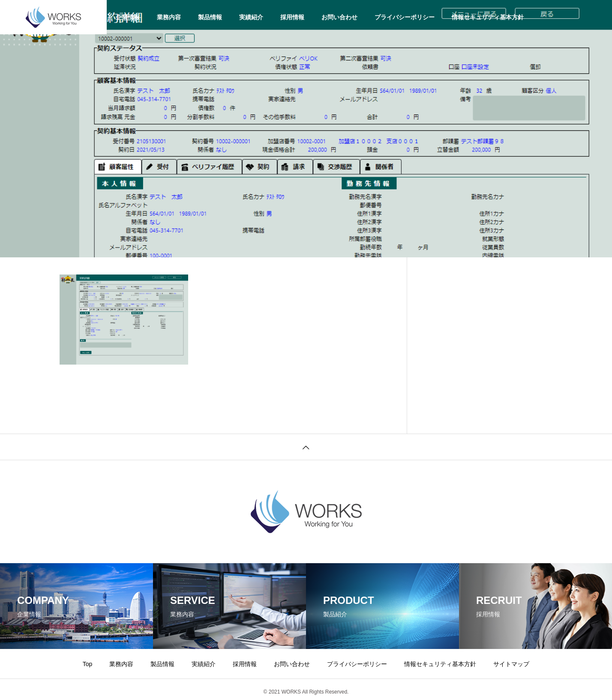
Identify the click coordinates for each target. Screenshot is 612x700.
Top (88, 664)
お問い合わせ (339, 17)
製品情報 (210, 17)
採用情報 (292, 17)
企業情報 (128, 17)
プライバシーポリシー (405, 17)
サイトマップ (511, 664)
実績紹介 (251, 17)
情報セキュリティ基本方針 (488, 17)
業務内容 (169, 17)
